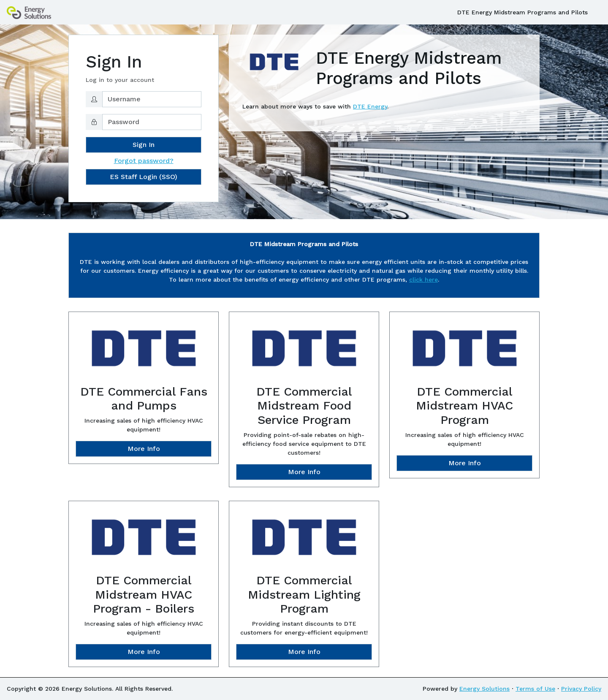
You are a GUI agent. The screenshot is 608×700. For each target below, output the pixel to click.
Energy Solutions (484, 689)
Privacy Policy (581, 689)
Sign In (144, 145)
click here (423, 279)
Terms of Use (535, 689)
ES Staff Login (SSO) (144, 177)
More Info (144, 449)
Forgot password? (144, 161)
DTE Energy (370, 106)
